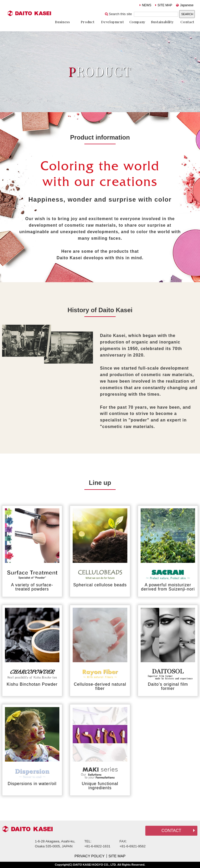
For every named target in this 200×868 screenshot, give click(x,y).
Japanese (185, 5)
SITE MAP (164, 5)
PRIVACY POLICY (89, 856)
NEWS (145, 5)
